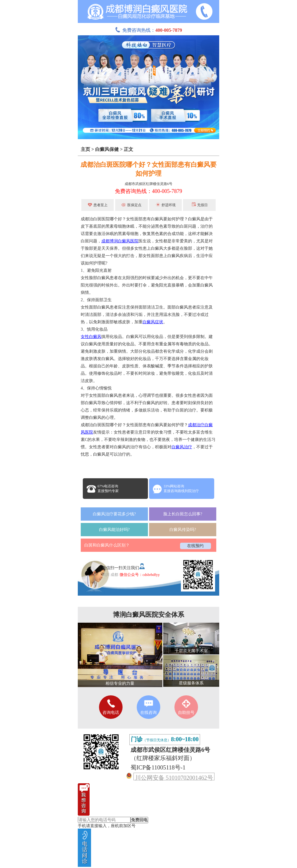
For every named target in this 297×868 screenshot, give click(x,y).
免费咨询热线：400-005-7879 (148, 191)
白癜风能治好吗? (114, 530)
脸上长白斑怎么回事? (183, 514)
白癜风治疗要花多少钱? (114, 514)
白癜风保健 (107, 149)
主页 (85, 149)
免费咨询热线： (148, 30)
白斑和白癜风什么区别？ (107, 545)
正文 (128, 149)
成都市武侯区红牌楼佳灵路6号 (148, 184)
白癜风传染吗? (183, 530)
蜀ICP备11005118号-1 (158, 767)
